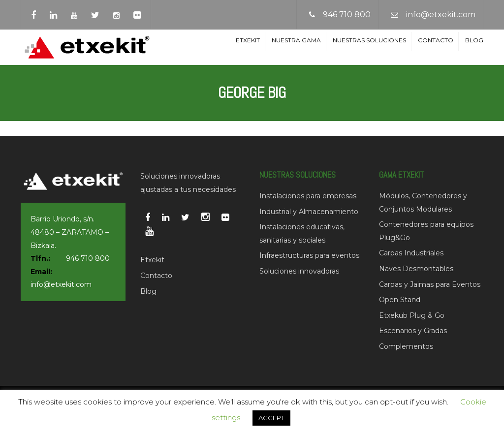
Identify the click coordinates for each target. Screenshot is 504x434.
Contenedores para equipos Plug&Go (426, 231)
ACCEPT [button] (271, 418)
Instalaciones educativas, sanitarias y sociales (302, 233)
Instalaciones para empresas (308, 196)
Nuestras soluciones (369, 40)
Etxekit (248, 40)
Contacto (436, 40)
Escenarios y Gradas (413, 331)
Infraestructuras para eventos (309, 255)
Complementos (406, 346)
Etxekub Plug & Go (412, 315)
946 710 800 (347, 15)
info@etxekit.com (441, 15)
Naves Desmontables (416, 269)
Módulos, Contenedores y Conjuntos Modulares (423, 202)
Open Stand (400, 300)
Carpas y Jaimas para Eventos (430, 284)
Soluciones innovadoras (299, 271)
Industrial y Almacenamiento (309, 212)
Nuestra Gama (296, 40)
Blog (474, 40)
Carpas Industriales (411, 253)
